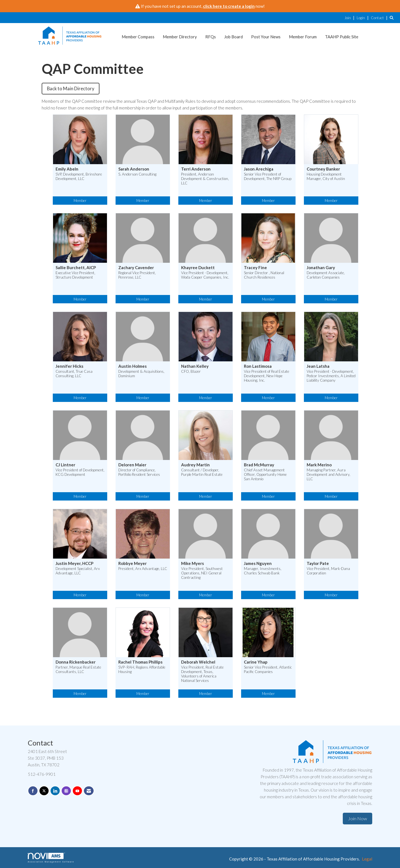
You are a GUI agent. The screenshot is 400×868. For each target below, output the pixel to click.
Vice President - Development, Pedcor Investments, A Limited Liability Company (331, 376)
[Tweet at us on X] (44, 791)
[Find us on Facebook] (33, 791)
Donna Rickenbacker (76, 662)
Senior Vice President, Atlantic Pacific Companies (268, 669)
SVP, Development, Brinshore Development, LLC (79, 176)
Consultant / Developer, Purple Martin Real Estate (202, 472)
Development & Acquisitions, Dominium (141, 374)
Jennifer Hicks (69, 366)
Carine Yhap (256, 662)
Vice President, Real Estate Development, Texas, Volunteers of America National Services (202, 674)
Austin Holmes (132, 366)
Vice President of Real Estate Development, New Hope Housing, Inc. (267, 376)
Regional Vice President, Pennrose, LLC (137, 275)
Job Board (233, 37)
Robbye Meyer (132, 563)
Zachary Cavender (136, 268)
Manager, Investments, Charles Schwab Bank (263, 571)
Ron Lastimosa (258, 366)
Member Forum (303, 37)
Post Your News (266, 37)
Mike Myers (192, 563)
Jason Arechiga (259, 169)
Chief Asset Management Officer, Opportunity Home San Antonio (265, 474)
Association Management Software (51, 858)
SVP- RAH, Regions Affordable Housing (142, 669)
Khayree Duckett (198, 268)
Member (80, 201)
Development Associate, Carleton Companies (326, 275)
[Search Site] (393, 17)
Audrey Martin (195, 465)
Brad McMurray (259, 465)
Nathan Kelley (195, 366)
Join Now (357, 819)
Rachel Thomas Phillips (140, 662)
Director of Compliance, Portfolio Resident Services (139, 472)
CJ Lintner (65, 465)
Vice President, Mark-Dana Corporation (328, 571)
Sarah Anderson (134, 169)
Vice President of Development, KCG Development (80, 472)
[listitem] (350, 17)
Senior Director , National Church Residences (264, 275)
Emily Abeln (67, 169)
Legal (367, 859)
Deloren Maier (132, 465)
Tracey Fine (255, 268)
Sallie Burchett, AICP (76, 268)
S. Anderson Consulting (137, 174)
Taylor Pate (318, 563)
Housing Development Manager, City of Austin (326, 176)
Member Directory (180, 37)
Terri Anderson (196, 169)
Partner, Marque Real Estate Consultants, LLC (78, 669)
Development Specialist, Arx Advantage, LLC (78, 571)
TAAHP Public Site (342, 37)
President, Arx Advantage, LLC (143, 569)
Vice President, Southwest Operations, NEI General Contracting (202, 573)
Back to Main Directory (71, 89)
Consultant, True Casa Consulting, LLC (74, 374)
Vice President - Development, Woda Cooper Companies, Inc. (205, 275)
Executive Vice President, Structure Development (75, 275)
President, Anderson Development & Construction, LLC (205, 179)
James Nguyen (258, 563)
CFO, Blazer (191, 371)
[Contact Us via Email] (89, 791)
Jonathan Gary (321, 268)
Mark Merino (319, 465)
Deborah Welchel (198, 662)
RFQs (211, 37)
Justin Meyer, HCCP (74, 563)
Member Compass (138, 37)
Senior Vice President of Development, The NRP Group (268, 176)
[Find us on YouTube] (77, 791)
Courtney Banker (323, 169)
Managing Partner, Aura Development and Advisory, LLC (328, 474)
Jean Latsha (318, 366)
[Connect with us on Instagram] (66, 791)
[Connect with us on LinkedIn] (55, 791)
